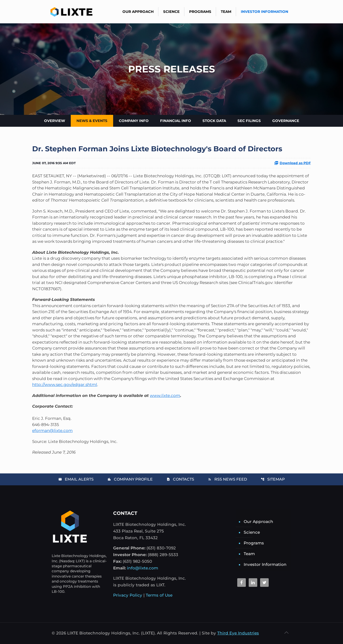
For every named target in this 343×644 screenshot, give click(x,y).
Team (249, 554)
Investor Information (265, 564)
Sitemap (273, 479)
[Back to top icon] (286, 633)
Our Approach (258, 522)
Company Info (134, 121)
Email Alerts (76, 479)
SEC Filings (249, 121)
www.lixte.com (165, 396)
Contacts (180, 479)
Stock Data (214, 121)
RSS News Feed (227, 479)
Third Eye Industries (238, 633)
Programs (254, 543)
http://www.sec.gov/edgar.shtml (65, 385)
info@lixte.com (143, 568)
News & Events (92, 121)
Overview (55, 121)
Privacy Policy (128, 595)
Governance (286, 121)
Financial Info (176, 121)
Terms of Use (159, 595)
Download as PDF (293, 163)
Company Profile (130, 479)
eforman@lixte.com (52, 431)
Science (252, 532)
